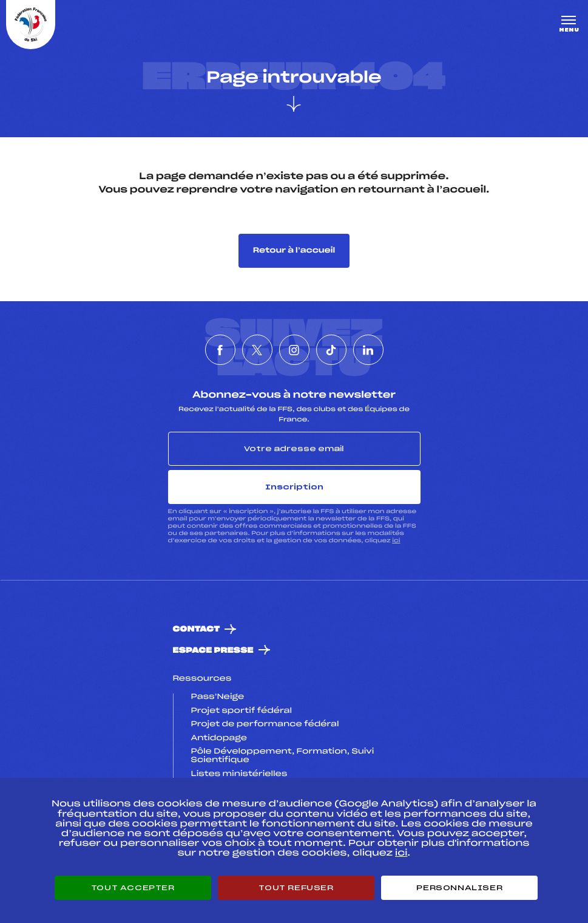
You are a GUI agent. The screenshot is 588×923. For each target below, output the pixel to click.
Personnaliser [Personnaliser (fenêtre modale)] (459, 888)
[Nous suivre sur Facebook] (220, 350)
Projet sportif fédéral (242, 711)
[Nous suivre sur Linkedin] (368, 350)
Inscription (294, 487)
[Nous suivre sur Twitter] (257, 350)
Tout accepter (133, 888)
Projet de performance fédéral (265, 724)
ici (396, 541)
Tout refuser (296, 888)
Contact (197, 629)
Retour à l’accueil (294, 251)
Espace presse (213, 651)
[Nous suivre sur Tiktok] (331, 350)
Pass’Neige (218, 697)
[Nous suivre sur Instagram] (294, 350)
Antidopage (219, 738)
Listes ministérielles (239, 774)
